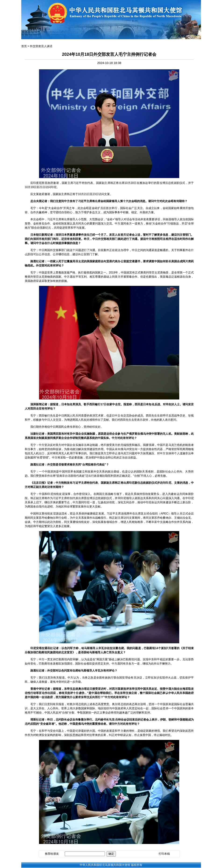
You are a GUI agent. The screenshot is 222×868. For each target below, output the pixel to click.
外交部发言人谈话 (41, 46)
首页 (24, 46)
